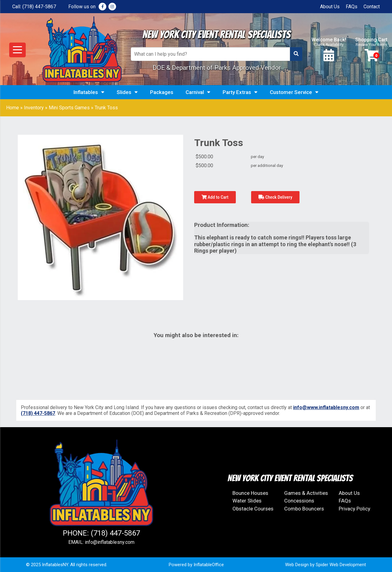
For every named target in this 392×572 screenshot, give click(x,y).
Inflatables (89, 92)
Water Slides (247, 501)
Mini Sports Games (69, 108)
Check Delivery (275, 197)
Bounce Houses (250, 493)
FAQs (352, 7)
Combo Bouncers (304, 509)
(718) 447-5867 (39, 7)
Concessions (299, 501)
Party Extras (240, 92)
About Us (330, 7)
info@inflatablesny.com (110, 542)
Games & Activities (306, 493)
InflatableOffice (209, 565)
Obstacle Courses (253, 509)
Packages (162, 92)
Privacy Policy (354, 509)
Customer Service (294, 92)
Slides (127, 92)
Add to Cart (215, 197)
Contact (372, 7)
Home (13, 108)
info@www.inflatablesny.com (326, 407)
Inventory (34, 108)
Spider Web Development (341, 565)
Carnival (198, 92)
